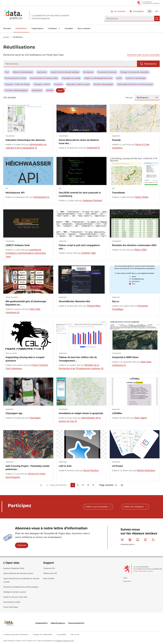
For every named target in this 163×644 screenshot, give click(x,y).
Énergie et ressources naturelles (135, 72)
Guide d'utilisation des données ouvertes (18, 573)
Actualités (69, 28)
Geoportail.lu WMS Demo (125, 357)
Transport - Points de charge (17, 84)
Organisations (37, 28)
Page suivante (106, 485)
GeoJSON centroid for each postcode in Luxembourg (80, 194)
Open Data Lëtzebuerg (23, 311)
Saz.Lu (116, 301)
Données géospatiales (103, 84)
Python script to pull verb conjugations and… (79, 247)
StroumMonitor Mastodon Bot (74, 301)
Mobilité (50, 90)
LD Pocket (117, 466)
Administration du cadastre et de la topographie (26, 146)
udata (125, 578)
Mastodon (138, 540)
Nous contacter (84, 28)
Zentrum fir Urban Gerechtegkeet (25, 475)
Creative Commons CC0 (65, 641)
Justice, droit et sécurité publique (65, 72)
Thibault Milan (94, 306)
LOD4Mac (117, 413)
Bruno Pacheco (91, 470)
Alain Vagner (141, 418)
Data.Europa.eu (58, 623)
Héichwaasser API (15, 193)
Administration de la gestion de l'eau (80, 420)
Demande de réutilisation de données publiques (21, 587)
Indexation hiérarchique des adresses (25, 140)
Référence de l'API (50, 573)
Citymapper (35, 418)
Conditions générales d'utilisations (16, 634)
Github (146, 540)
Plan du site (75, 634)
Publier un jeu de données (97, 507)
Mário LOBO (141, 250)
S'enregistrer (138, 11)
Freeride (116, 140)
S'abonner (22, 545)
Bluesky (123, 540)
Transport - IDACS (42, 84)
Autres (60, 90)
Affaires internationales (23, 72)
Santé (119, 78)
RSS (154, 540)
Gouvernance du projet (12, 602)
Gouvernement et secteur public (44, 78)
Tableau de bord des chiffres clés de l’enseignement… (78, 359)
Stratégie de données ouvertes (15, 592)
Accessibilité (62, 634)
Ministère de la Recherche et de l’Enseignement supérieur (81, 367)
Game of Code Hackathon (131, 146)
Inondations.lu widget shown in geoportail (81, 413)
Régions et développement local (98, 78)
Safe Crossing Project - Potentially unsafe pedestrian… (28, 468)
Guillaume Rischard (92, 200)
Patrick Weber (142, 197)
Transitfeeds (119, 193)
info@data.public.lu (128, 544)
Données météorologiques (16, 90)
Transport (58, 84)
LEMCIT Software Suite (18, 245)
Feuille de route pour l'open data (15, 597)
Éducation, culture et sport (78, 84)
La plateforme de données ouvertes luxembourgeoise (50, 17)
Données (7, 28)
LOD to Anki (65, 466)
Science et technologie (136, 78)
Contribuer (52, 28)
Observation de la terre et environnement (135, 84)
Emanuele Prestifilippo (130, 308)
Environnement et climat (15, 78)
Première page (41, 485)
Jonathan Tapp (88, 253)
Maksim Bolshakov (146, 470)
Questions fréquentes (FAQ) (14, 568)
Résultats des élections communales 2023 (134, 245)
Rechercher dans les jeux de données (143, 55)
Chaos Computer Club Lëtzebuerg (27, 367)
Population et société (71, 78)
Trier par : (129, 97)
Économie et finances (107, 72)
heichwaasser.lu (41, 197)
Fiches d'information (11, 607)
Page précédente (58, 485)
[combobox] (129, 19)
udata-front (127, 581)
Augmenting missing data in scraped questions (25, 359)
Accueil (6, 37)
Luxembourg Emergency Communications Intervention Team (26, 253)
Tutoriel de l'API (49, 568)
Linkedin (131, 540)
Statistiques (37, 90)
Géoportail (93, 148)
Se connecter (120, 11)
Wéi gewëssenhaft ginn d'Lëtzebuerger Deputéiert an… (26, 303)
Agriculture (42, 72)
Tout (7, 72)
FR (150, 11)
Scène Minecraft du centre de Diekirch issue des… (79, 142)
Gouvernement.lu (76, 623)
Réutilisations (21, 28)
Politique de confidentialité (43, 634)
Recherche (157, 19)
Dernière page (122, 485)
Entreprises (88, 72)
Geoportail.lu (41, 623)
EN (157, 11)
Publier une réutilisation (134, 507)
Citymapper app (14, 413)
